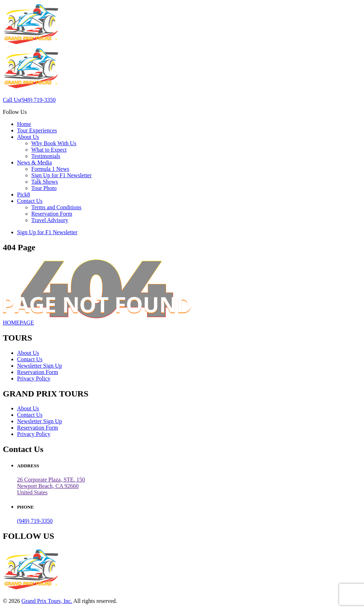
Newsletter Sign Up (39, 366)
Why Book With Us (54, 143)
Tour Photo (44, 188)
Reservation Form (52, 214)
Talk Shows (45, 182)
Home (24, 124)
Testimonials (46, 156)
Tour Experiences (37, 130)
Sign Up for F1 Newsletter (61, 175)
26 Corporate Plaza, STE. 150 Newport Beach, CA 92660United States (51, 486)
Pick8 (23, 194)
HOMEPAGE (18, 323)
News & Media (34, 162)
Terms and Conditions (56, 207)
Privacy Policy (34, 378)
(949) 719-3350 (35, 521)
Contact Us (30, 201)
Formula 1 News (50, 169)
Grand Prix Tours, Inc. (47, 601)
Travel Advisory (50, 220)
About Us (28, 137)
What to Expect (49, 150)
